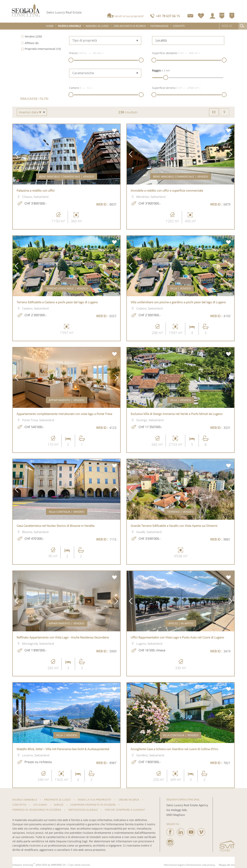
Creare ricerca (129, 800)
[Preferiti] (201, 15)
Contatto (19, 805)
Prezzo (73, 53)
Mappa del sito (227, 865)
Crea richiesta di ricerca (130, 26)
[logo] (26, 11)
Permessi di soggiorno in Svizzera (37, 810)
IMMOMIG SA (58, 865)
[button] (17, 154)
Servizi (59, 805)
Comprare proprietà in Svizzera (93, 805)
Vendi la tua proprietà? (129, 16)
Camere (74, 88)
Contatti (179, 26)
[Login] (212, 16)
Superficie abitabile (165, 53)
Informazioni (159, 26)
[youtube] (191, 831)
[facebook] (170, 831)
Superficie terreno (164, 88)
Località (161, 40)
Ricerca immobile (69, 26)
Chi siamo (40, 805)
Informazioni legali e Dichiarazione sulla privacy (189, 865)
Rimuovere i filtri (34, 99)
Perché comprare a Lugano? (125, 810)
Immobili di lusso (97, 26)
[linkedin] (181, 831)
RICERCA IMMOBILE (25, 800)
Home (50, 26)
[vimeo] (201, 831)
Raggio (156, 70)
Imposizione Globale (83, 810)
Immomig (28, 865)
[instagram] (170, 842)
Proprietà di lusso (57, 800)
